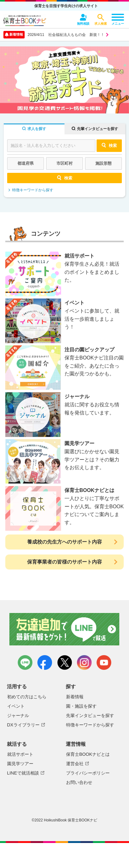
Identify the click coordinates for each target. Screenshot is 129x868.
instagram (84, 662)
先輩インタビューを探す (90, 715)
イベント (16, 706)
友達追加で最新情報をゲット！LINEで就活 (65, 629)
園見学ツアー (20, 764)
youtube (104, 662)
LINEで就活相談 (23, 773)
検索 (109, 145)
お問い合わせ (79, 782)
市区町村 (64, 163)
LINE (25, 662)
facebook (45, 662)
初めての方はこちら (27, 697)
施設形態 (103, 163)
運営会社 (75, 764)
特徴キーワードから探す (33, 190)
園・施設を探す (81, 706)
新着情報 (75, 697)
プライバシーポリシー (88, 773)
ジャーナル (18, 715)
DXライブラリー (23, 725)
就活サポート (20, 754)
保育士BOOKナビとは (88, 754)
